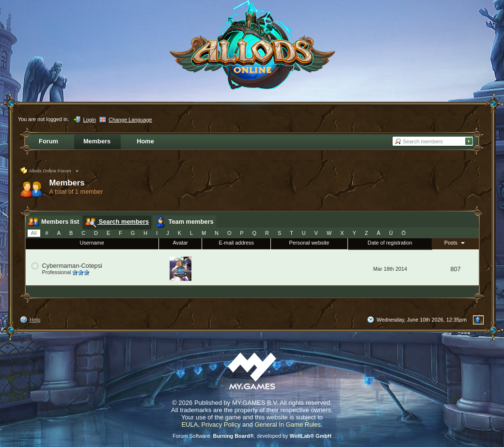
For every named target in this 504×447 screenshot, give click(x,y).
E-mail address (236, 243)
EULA (189, 424)
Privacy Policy (221, 424)
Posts (456, 243)
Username (92, 243)
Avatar (180, 243)
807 (455, 269)
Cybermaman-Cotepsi (72, 266)
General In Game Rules (288, 424)
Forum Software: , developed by (252, 436)
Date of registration (390, 243)
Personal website (309, 243)
